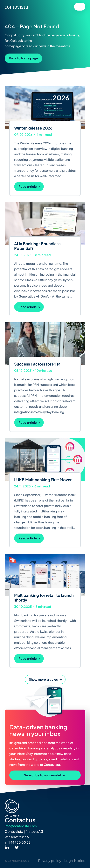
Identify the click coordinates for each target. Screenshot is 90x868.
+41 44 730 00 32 (18, 842)
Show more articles (43, 679)
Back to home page (23, 58)
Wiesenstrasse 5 (17, 837)
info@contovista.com (21, 826)
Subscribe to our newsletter (45, 775)
